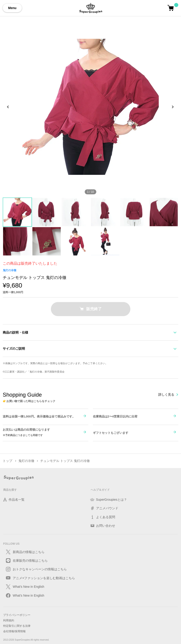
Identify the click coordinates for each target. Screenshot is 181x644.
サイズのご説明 (14, 349)
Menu (12, 8)
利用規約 (9, 620)
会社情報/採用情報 (14, 631)
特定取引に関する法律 (17, 626)
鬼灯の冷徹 (10, 270)
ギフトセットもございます (111, 433)
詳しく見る (166, 395)
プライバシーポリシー (17, 615)
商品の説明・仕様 (15, 332)
